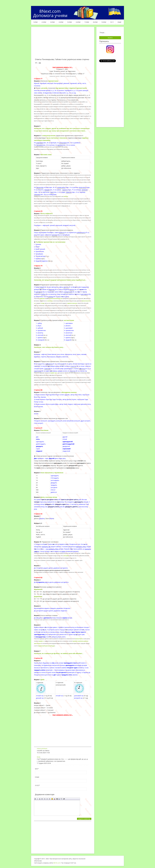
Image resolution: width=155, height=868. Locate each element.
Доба (43, 680)
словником (50, 301)
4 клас (61, 22)
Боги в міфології (47, 213)
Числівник (45, 430)
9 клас (104, 22)
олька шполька (42, 748)
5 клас (70, 22)
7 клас (87, 22)
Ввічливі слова (46, 155)
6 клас (78, 22)
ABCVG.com (57, 863)
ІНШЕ (119, 22)
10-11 (112, 22)
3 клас (52, 22)
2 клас (44, 22)
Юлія (39, 757)
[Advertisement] (63, 44)
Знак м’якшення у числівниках (52, 473)
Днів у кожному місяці (49, 497)
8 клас (95, 22)
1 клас (35, 22)
